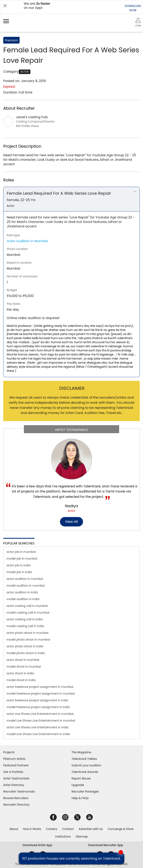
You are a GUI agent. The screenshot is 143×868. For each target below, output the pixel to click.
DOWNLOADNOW (133, 8)
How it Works (32, 829)
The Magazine (81, 752)
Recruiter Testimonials (19, 792)
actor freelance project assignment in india (37, 700)
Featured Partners (16, 765)
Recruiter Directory (16, 805)
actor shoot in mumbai (23, 660)
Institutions (63, 837)
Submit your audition (86, 765)
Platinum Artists (14, 759)
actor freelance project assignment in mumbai (40, 687)
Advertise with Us (91, 829)
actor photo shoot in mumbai (28, 633)
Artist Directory (14, 785)
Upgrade (78, 785)
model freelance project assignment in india (38, 707)
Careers (52, 829)
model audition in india (23, 599)
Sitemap (82, 837)
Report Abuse (81, 778)
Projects (9, 752)
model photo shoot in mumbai (28, 640)
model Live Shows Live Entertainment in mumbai (41, 721)
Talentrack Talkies (84, 759)
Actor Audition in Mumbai (27, 241)
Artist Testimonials (16, 778)
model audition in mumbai (26, 586)
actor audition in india (22, 592)
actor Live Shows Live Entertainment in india (37, 727)
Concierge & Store (121, 829)
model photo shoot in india (26, 653)
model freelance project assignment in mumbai (41, 694)
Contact (68, 829)
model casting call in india (25, 626)
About (14, 829)
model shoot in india (21, 680)
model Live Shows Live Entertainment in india (38, 734)
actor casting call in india (24, 619)
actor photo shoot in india (25, 646)
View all (71, 522)
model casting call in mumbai (28, 613)
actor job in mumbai (21, 552)
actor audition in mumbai (25, 579)
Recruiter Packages (85, 792)
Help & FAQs (80, 798)
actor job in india (19, 565)
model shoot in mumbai (24, 667)
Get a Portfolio (13, 772)
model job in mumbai (22, 559)
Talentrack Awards (85, 772)
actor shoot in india (20, 673)
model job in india (19, 572)
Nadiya (72, 506)
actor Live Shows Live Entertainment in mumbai (40, 714)
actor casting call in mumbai (27, 606)
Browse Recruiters (16, 798)
